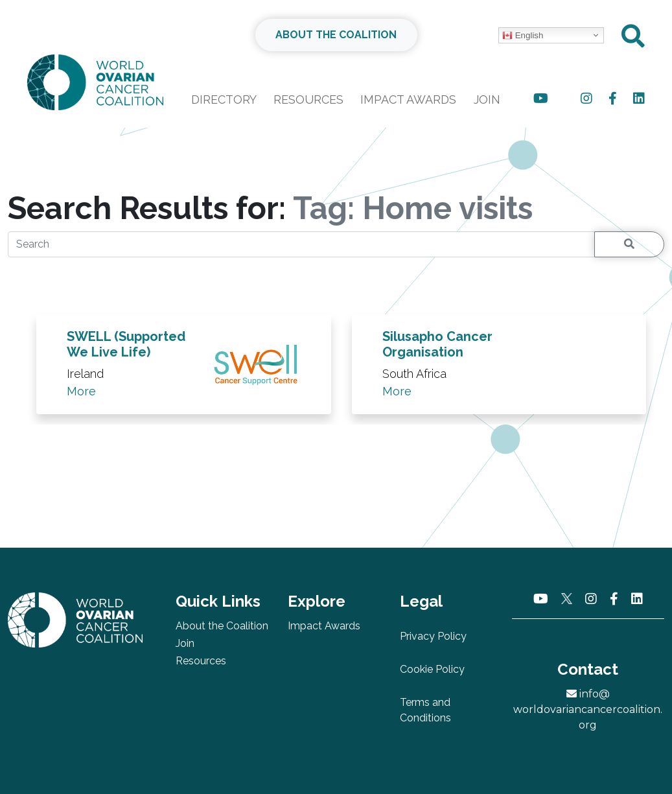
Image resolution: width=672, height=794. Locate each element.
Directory (224, 99)
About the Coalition (222, 626)
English (523, 36)
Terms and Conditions (425, 710)
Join (487, 99)
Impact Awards (408, 99)
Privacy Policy (433, 636)
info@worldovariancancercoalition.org (588, 709)
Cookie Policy (432, 669)
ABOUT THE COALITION (336, 35)
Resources (308, 99)
